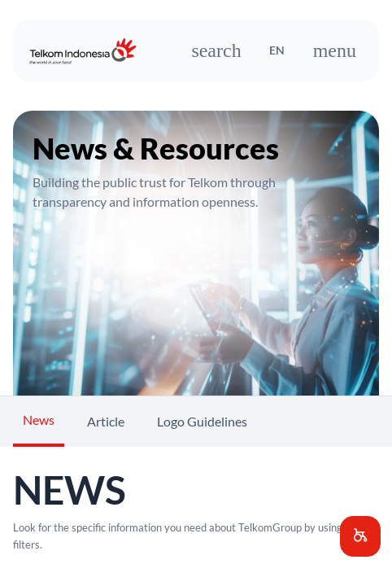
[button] (360, 536)
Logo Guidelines (202, 421)
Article (106, 421)
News (39, 420)
